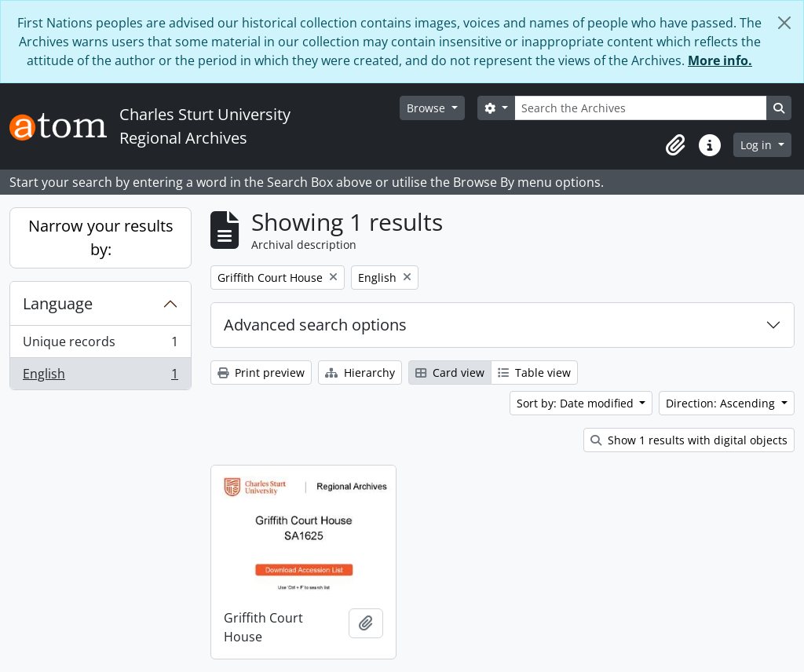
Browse (428, 108)
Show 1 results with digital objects (689, 440)
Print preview (261, 373)
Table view (534, 373)
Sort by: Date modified (577, 403)
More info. (720, 60)
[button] (675, 145)
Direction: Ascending (722, 403)
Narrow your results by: (101, 237)
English (100, 377)
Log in (758, 145)
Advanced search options (315, 325)
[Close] (784, 23)
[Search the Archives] (641, 108)
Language (58, 303)
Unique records (100, 345)
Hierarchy (360, 373)
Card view (450, 373)
